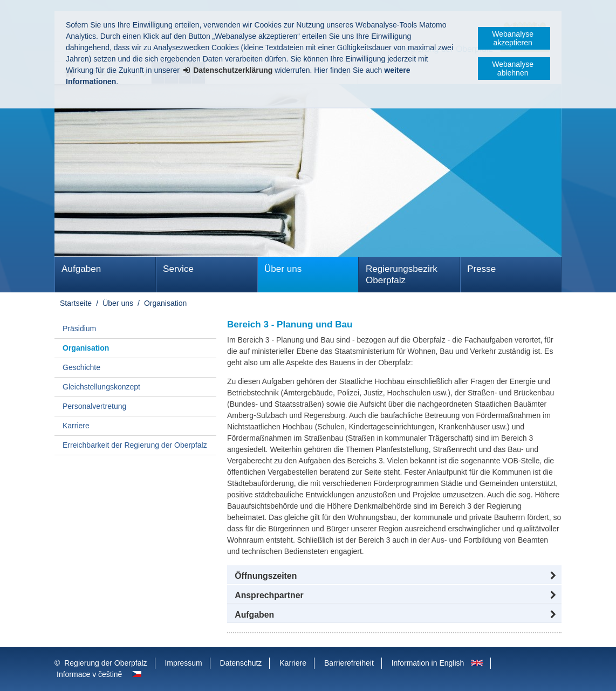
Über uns (283, 269)
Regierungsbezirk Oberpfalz (402, 275)
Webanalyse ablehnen (513, 69)
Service (178, 269)
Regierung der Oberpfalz (105, 663)
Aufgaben (81, 269)
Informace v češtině (89, 674)
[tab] (394, 615)
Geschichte (81, 367)
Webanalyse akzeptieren (513, 38)
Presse (481, 269)
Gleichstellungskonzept (101, 387)
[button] (394, 576)
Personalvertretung (94, 406)
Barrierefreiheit (349, 663)
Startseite (76, 303)
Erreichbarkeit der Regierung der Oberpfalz (135, 445)
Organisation (165, 303)
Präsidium (79, 329)
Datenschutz (241, 663)
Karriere (76, 426)
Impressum (183, 663)
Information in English (428, 663)
